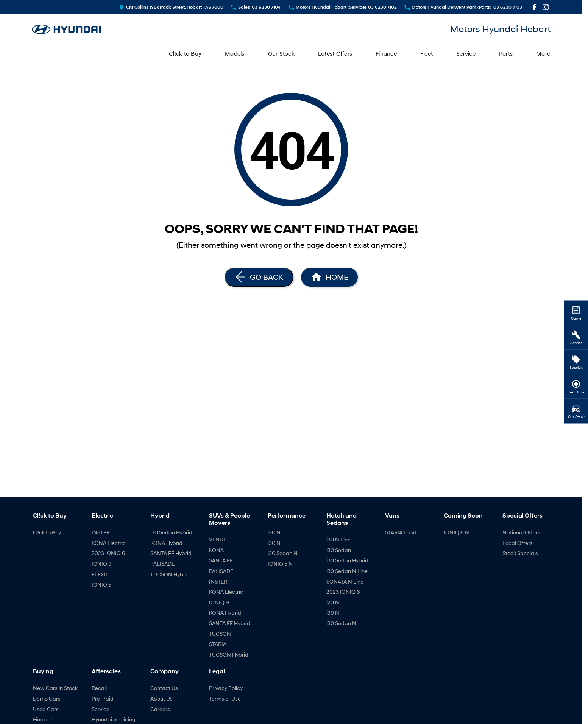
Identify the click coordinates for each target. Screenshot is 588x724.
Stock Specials (520, 553)
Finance (386, 53)
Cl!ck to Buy (185, 53)
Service (466, 53)
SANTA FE (221, 560)
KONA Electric (109, 543)
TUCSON (220, 634)
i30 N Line (338, 539)
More (543, 53)
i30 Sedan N (283, 553)
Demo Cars (47, 698)
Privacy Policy (226, 688)
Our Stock (281, 53)
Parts (506, 53)
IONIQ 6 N (456, 532)
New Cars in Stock (55, 688)
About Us (161, 698)
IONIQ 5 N (280, 564)
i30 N (274, 543)
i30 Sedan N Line (347, 571)
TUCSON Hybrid (170, 574)
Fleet (427, 53)
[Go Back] (259, 277)
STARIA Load (401, 532)
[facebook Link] (534, 7)
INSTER (101, 532)
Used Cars (46, 709)
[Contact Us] (171, 7)
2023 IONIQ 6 (108, 553)
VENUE (218, 539)
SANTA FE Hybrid (171, 553)
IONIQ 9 (102, 564)
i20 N (274, 532)
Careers (160, 709)
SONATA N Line (345, 581)
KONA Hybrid (166, 543)
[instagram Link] (546, 7)
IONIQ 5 (101, 584)
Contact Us (164, 688)
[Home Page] (66, 29)
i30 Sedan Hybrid (171, 532)
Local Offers (518, 543)
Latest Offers (335, 53)
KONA (216, 550)
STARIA (218, 644)
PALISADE (162, 564)
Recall (99, 688)
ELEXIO (101, 574)
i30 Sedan (339, 550)
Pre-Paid (103, 698)
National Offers (521, 532)
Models (235, 53)
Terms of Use (225, 698)
